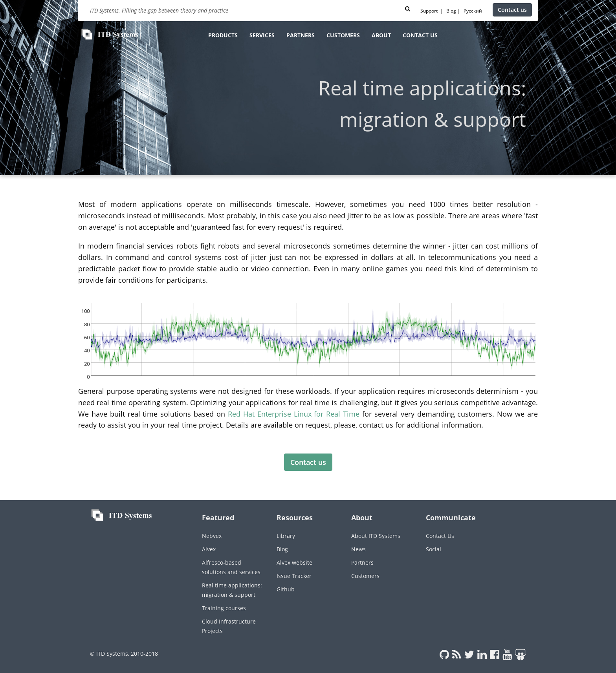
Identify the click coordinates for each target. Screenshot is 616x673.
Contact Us (440, 536)
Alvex (209, 549)
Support (429, 11)
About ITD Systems (376, 536)
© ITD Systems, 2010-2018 (124, 654)
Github (286, 589)
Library (286, 536)
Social (434, 549)
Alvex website (294, 562)
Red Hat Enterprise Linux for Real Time (294, 414)
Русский (473, 11)
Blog (451, 11)
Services (262, 35)
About (381, 35)
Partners (301, 35)
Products (223, 35)
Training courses (224, 608)
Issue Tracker (294, 576)
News (358, 549)
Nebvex (212, 536)
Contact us (512, 10)
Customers (343, 35)
